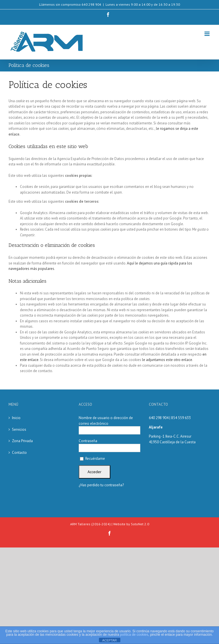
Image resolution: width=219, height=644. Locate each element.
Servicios (19, 429)
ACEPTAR (109, 640)
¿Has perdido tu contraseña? (101, 485)
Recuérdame (92, 459)
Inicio (16, 418)
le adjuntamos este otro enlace (167, 360)
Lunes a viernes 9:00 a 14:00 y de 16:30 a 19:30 (143, 4)
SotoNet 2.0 (140, 524)
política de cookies (134, 635)
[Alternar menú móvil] (207, 34)
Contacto (19, 453)
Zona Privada (22, 441)
